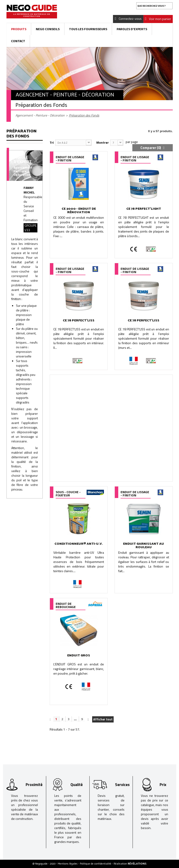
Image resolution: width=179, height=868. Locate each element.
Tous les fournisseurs (88, 29)
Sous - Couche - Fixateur (22, 192)
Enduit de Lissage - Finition (18, 154)
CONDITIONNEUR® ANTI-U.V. (79, 544)
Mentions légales (68, 864)
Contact (18, 41)
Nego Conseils (48, 29)
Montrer (103, 142)
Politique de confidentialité (96, 864)
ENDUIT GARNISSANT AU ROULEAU (144, 546)
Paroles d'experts (132, 29)
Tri (52, 142)
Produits (19, 29)
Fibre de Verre (21, 182)
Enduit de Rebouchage (20, 171)
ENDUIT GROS (79, 656)
